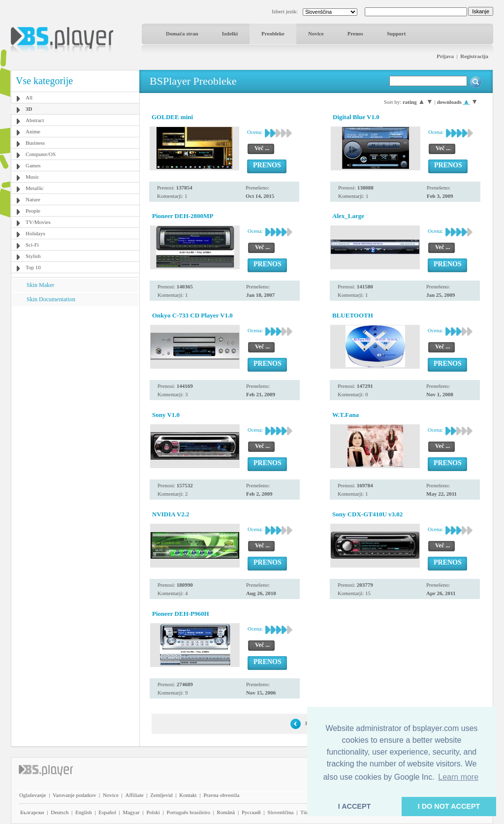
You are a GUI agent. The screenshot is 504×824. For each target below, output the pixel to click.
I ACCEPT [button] (355, 806)
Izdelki (230, 33)
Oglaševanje (32, 795)
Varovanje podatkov (74, 795)
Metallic (35, 188)
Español (107, 812)
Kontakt (188, 795)
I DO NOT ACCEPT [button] (449, 806)
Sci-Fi (32, 245)
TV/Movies (38, 222)
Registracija (474, 56)
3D (29, 109)
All (29, 97)
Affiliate (135, 795)
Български (32, 812)
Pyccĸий (251, 812)
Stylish (33, 256)
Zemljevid (161, 795)
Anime (33, 131)
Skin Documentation (51, 299)
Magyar (131, 812)
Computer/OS (41, 154)
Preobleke (273, 33)
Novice (316, 33)
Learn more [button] (458, 777)
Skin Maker (40, 285)
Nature (33, 199)
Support (396, 33)
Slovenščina (280, 812)
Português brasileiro (189, 812)
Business (35, 143)
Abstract (35, 120)
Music (32, 177)
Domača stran (182, 33)
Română (226, 812)
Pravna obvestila (221, 795)
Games (33, 165)
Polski (153, 812)
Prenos (355, 33)
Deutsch (60, 812)
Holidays (35, 233)
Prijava (445, 56)
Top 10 (33, 267)
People (33, 211)
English (84, 812)
